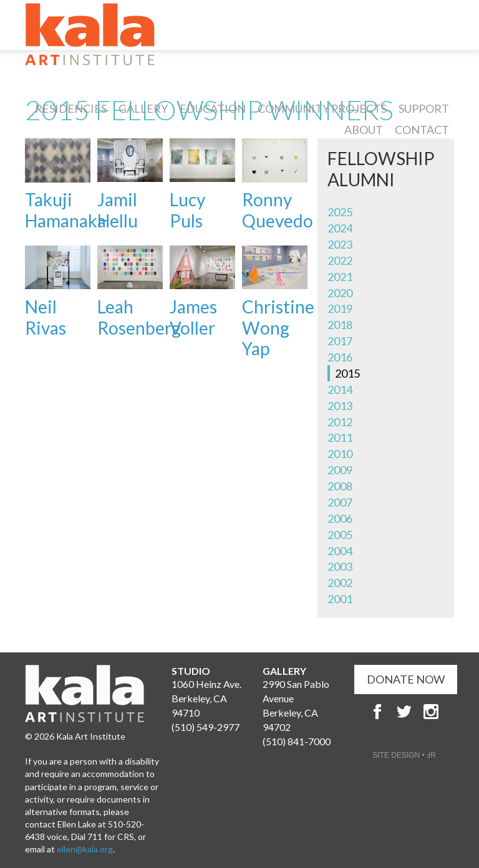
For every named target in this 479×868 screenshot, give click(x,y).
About (364, 130)
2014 (340, 389)
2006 (340, 518)
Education (213, 108)
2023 (340, 244)
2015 (347, 373)
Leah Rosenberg (139, 317)
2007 (340, 502)
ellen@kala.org (85, 849)
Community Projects (322, 108)
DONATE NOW (406, 679)
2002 (340, 583)
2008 (340, 486)
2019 (340, 308)
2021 (340, 277)
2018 (340, 325)
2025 (340, 212)
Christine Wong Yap (278, 327)
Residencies (71, 108)
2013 (340, 406)
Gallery (143, 108)
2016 (340, 357)
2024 (340, 228)
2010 (340, 454)
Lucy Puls (187, 210)
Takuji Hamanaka (65, 210)
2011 (340, 437)
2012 (340, 422)
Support (424, 108)
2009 (340, 470)
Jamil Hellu (118, 210)
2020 (340, 293)
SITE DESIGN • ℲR (404, 755)
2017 (340, 341)
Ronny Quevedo (278, 210)
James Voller (193, 317)
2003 (340, 566)
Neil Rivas (46, 317)
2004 (340, 551)
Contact (422, 130)
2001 (340, 599)
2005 (340, 535)
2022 (340, 260)
